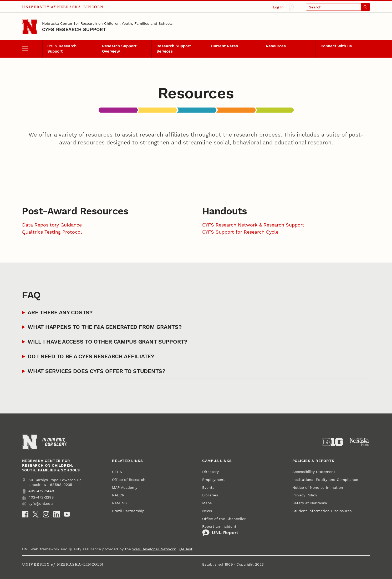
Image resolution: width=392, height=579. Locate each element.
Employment (213, 480)
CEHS (117, 472)
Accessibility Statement (314, 472)
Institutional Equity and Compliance (325, 480)
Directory (210, 472)
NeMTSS (119, 503)
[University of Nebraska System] (360, 442)
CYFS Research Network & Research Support (253, 225)
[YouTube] (67, 514)
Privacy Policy (305, 495)
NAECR (118, 495)
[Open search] (338, 7)
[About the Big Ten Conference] (333, 442)
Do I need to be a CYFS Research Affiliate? (91, 356)
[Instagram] (46, 514)
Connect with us (336, 46)
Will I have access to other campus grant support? (107, 342)
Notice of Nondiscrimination (318, 487)
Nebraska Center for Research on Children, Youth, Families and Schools (107, 23)
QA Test (186, 549)
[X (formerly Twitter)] (35, 514)
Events (208, 487)
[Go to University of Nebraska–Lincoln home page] (30, 27)
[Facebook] (25, 514)
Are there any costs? (60, 313)
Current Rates (225, 46)
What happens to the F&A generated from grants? (105, 327)
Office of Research (129, 480)
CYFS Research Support (74, 29)
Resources (276, 46)
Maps (207, 503)
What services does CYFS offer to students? (96, 371)
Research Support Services (174, 49)
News (207, 511)
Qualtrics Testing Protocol (52, 232)
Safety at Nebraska (310, 503)
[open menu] (32, 49)
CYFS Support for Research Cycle (240, 232)
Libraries (210, 495)
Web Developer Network (154, 549)
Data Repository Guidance (52, 225)
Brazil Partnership (128, 511)
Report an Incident (220, 530)
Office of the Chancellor (224, 519)
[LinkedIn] (57, 514)
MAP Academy (125, 487)
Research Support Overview (119, 49)
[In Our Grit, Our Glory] (55, 442)
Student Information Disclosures (322, 511)
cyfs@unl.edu (37, 504)
